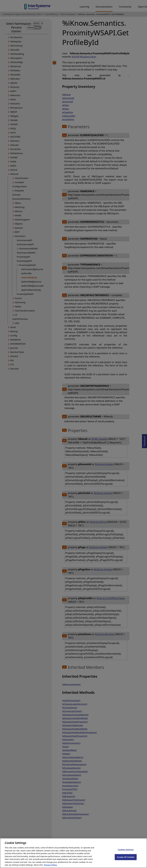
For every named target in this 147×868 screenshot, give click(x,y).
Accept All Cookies (126, 860)
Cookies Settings (126, 852)
